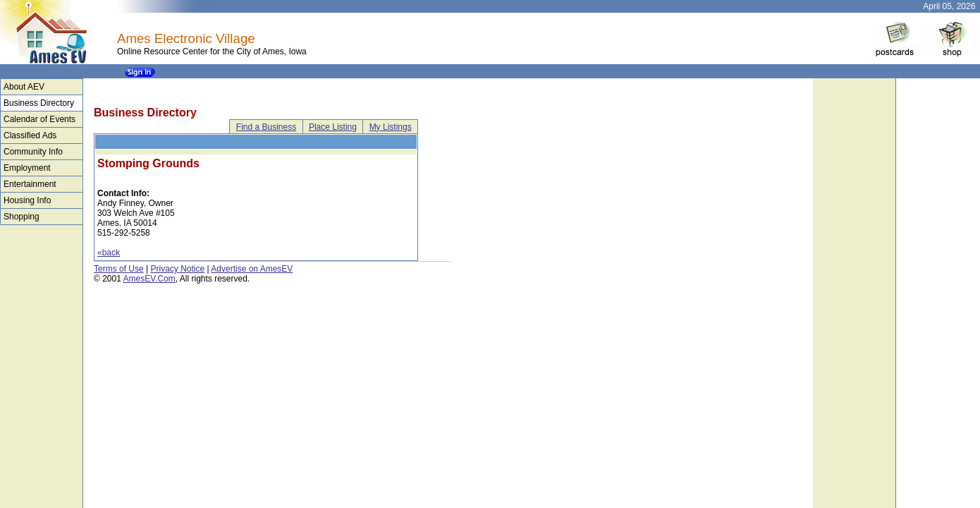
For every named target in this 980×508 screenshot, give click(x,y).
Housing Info (27, 200)
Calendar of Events (39, 119)
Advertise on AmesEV (252, 269)
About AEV (24, 87)
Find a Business (266, 127)
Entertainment (30, 184)
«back (109, 253)
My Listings (391, 127)
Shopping (22, 217)
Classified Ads (30, 135)
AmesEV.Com (149, 279)
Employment (27, 168)
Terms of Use (119, 269)
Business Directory (39, 103)
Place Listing (333, 127)
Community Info (33, 152)
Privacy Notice (177, 269)
